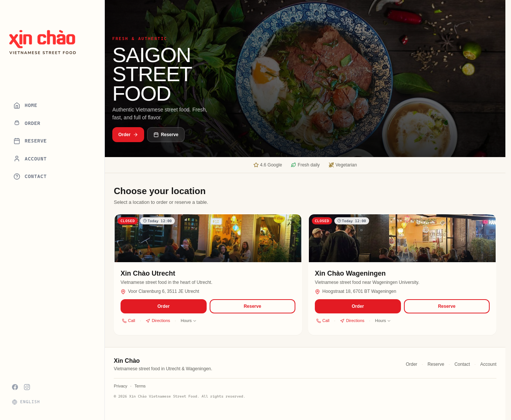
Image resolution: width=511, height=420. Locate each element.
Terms (140, 386)
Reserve (30, 141)
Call (129, 321)
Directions (158, 321)
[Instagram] (27, 387)
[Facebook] (15, 387)
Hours (189, 321)
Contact (30, 177)
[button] (208, 274)
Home (25, 105)
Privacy (121, 386)
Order (27, 123)
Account (30, 159)
